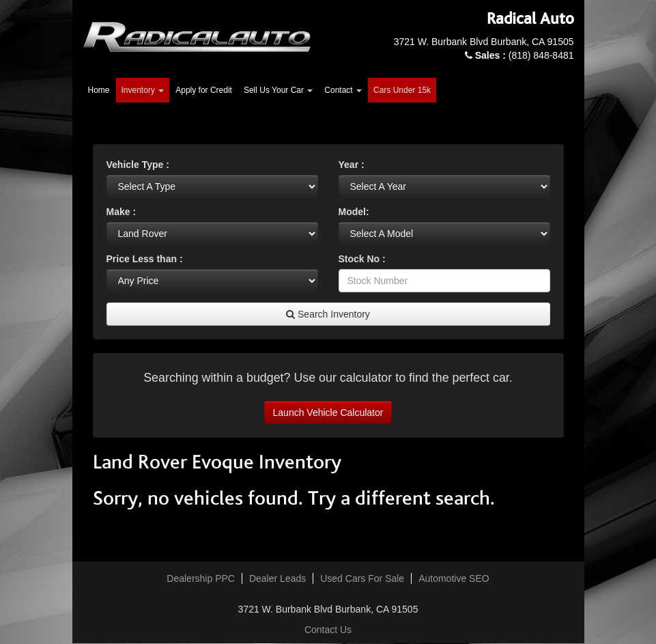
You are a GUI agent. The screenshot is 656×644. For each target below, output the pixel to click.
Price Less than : (145, 259)
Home (99, 90)
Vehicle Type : (138, 165)
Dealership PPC (201, 578)
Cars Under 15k (402, 90)
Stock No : (362, 259)
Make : (122, 212)
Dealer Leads (277, 578)
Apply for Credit (204, 90)
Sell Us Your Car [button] (278, 90)
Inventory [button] (143, 90)
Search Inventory (328, 314)
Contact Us (328, 630)
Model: (354, 212)
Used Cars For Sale (362, 578)
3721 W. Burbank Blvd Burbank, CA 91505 (484, 42)
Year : (352, 165)
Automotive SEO (454, 578)
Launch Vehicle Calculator (328, 412)
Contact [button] (343, 90)
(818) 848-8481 (525, 55)
